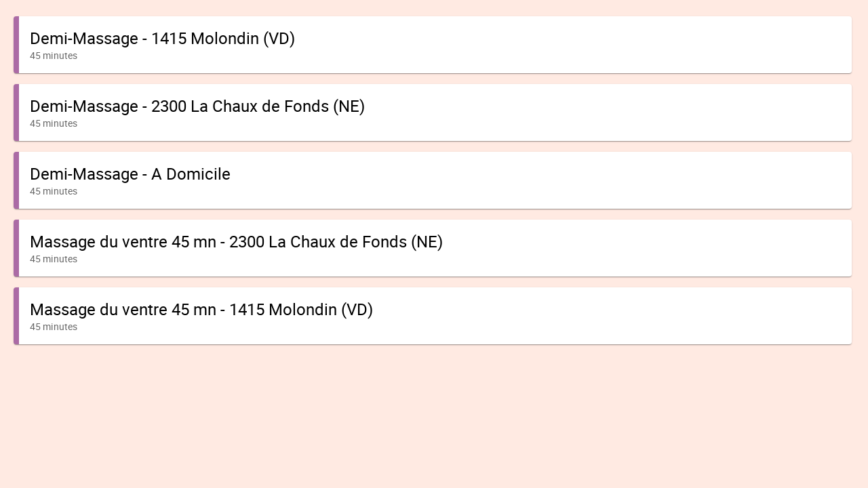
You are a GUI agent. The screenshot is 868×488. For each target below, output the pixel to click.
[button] (433, 45)
